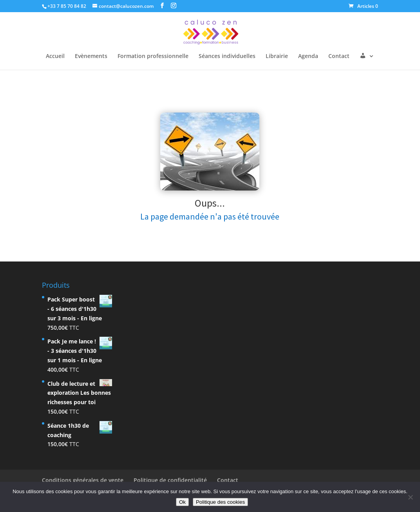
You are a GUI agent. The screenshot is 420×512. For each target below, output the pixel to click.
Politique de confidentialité (170, 480)
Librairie (277, 56)
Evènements (91, 56)
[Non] (410, 497)
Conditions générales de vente (83, 480)
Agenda (308, 56)
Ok (182, 502)
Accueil (55, 56)
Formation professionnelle (153, 56)
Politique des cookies (220, 502)
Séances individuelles (227, 56)
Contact (339, 56)
